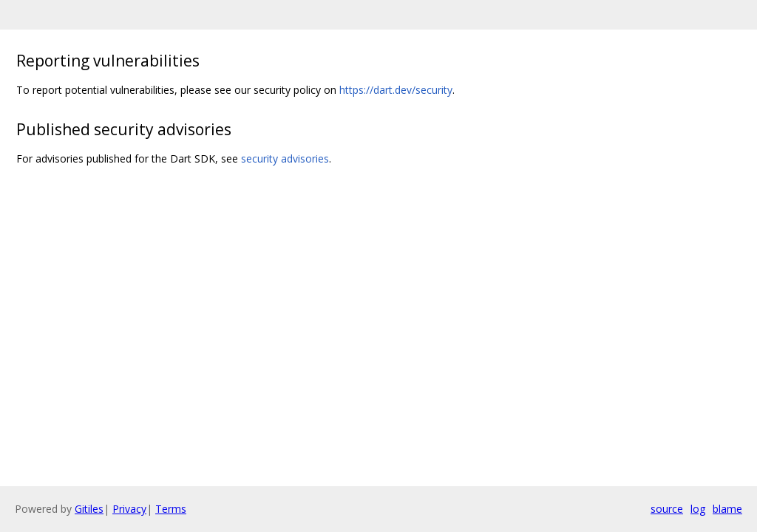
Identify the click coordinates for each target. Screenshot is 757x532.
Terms (171, 509)
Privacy (129, 509)
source (667, 509)
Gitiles (89, 509)
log (698, 509)
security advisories (285, 158)
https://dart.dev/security (396, 90)
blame (727, 509)
